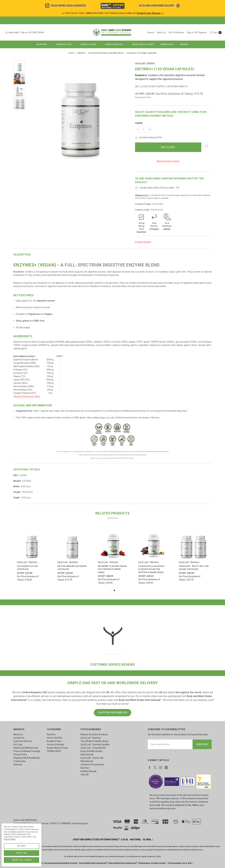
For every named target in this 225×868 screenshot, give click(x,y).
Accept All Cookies (22, 860)
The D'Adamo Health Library (95, 741)
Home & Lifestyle (115, 44)
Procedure (154, 229)
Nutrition (43, 44)
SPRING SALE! (167, 44)
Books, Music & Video (143, 44)
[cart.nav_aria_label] (215, 32)
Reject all (22, 853)
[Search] (151, 32)
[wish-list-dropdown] (206, 146)
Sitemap (18, 765)
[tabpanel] (32, 557)
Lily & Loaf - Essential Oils (93, 748)
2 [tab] (114, 590)
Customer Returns (23, 741)
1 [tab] (111, 590)
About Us (18, 734)
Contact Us (19, 738)
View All (85, 775)
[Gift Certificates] (176, 32)
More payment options (168, 161)
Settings (21, 846)
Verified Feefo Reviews (149, 13)
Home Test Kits (65, 44)
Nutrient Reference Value (27, 396)
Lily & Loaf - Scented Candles (95, 744)
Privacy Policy (20, 755)
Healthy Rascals (89, 771)
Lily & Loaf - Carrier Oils (92, 758)
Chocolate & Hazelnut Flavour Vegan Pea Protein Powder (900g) (151, 569)
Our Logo (18, 744)
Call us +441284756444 (25, 820)
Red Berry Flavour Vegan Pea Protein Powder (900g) (112, 569)
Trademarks (20, 761)
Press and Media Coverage (27, 751)
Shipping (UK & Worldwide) (27, 758)
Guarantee (141, 232)
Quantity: (139, 123)
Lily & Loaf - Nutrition (91, 738)
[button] (66, 6)
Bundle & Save (90, 44)
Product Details (144, 242)
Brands (184, 44)
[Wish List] (161, 32)
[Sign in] (190, 32)
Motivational (87, 761)
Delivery (167, 229)
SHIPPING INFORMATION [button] (112, 713)
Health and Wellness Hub (26, 748)
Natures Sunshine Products (94, 734)
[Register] (202, 32)
